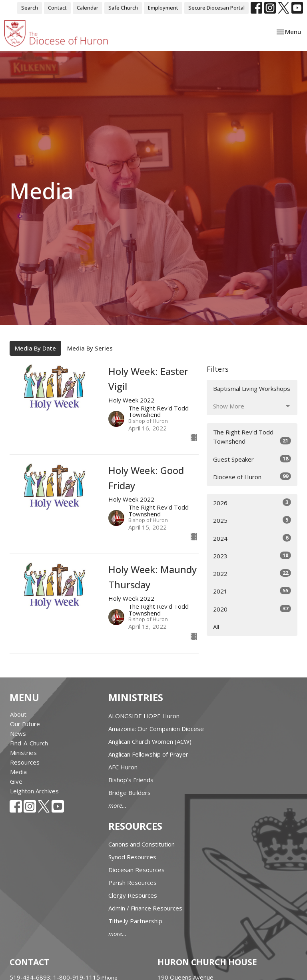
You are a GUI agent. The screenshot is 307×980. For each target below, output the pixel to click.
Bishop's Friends (131, 780)
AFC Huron (123, 767)
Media (18, 772)
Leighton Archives (34, 791)
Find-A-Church (29, 743)
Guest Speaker (252, 459)
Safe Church (123, 8)
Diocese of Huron (252, 477)
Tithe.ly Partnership (135, 921)
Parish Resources (133, 882)
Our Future (25, 724)
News (18, 733)
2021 (252, 591)
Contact (57, 8)
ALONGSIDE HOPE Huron (144, 716)
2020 (252, 609)
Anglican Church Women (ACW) (150, 741)
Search (30, 8)
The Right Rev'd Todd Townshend (252, 437)
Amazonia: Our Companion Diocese (156, 729)
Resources (25, 762)
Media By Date (35, 348)
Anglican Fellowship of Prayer (148, 754)
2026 (252, 503)
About (18, 714)
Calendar (88, 8)
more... (118, 805)
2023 (252, 556)
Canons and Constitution (142, 844)
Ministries (23, 753)
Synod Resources (132, 857)
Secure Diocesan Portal (216, 8)
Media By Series (90, 348)
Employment (163, 8)
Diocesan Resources (137, 870)
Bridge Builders (130, 793)
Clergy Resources (133, 895)
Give (16, 781)
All (216, 627)
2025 (252, 520)
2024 (252, 538)
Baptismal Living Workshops (252, 388)
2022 (252, 573)
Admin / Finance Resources (145, 908)
